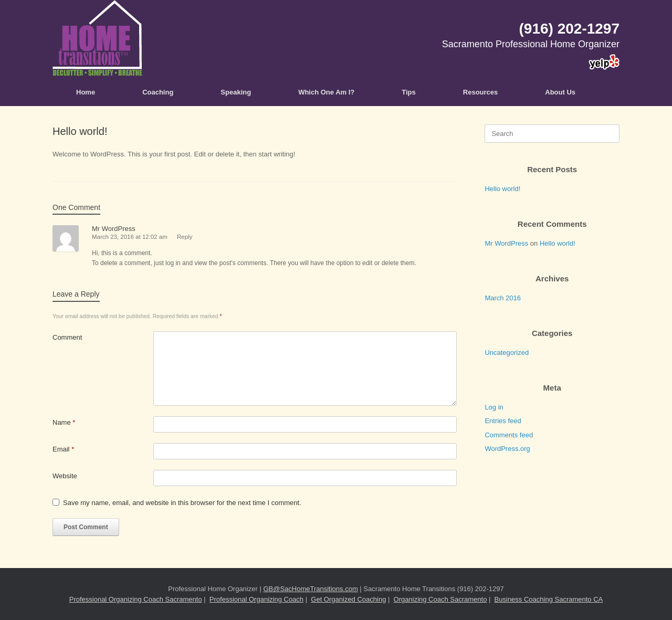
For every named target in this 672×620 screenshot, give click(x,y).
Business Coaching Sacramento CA (549, 599)
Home (86, 92)
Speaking (236, 92)
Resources (480, 92)
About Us (560, 92)
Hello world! (502, 189)
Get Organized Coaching (348, 599)
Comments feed (509, 435)
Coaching (158, 92)
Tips (409, 92)
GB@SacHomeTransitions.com (310, 589)
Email (63, 449)
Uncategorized (507, 353)
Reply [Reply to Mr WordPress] (185, 237)
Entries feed (503, 421)
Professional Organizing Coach (256, 599)
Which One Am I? (326, 92)
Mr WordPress (114, 229)
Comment (67, 337)
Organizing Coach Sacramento (440, 599)
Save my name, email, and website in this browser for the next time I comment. (182, 503)
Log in (494, 407)
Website (65, 476)
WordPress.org (507, 449)
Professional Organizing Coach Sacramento (136, 599)
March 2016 (503, 298)
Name (64, 422)
